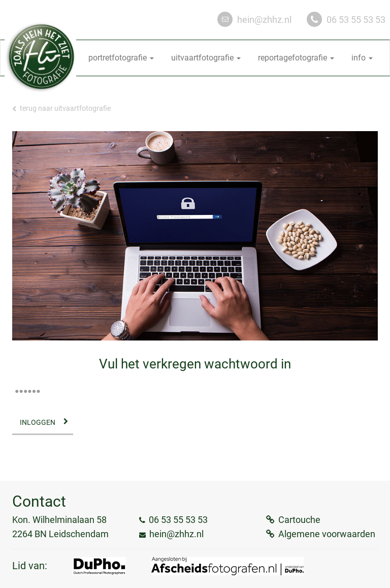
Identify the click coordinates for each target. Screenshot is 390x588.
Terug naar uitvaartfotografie (61, 108)
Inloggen (38, 422)
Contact (39, 501)
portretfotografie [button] (121, 58)
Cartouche (299, 520)
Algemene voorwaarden (327, 534)
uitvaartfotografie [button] (206, 58)
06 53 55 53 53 (356, 20)
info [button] (362, 58)
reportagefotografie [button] (296, 58)
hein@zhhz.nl (264, 20)
